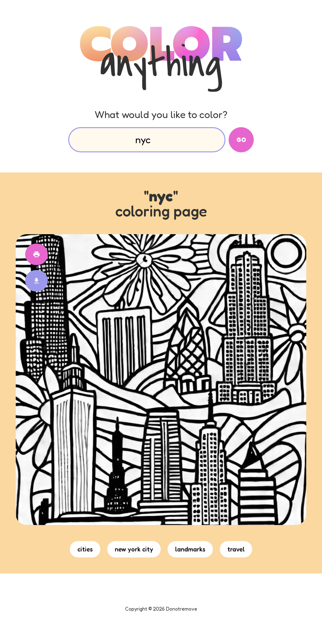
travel (236, 549)
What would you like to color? (161, 114)
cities (85, 549)
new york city (134, 549)
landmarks (190, 549)
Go (241, 140)
